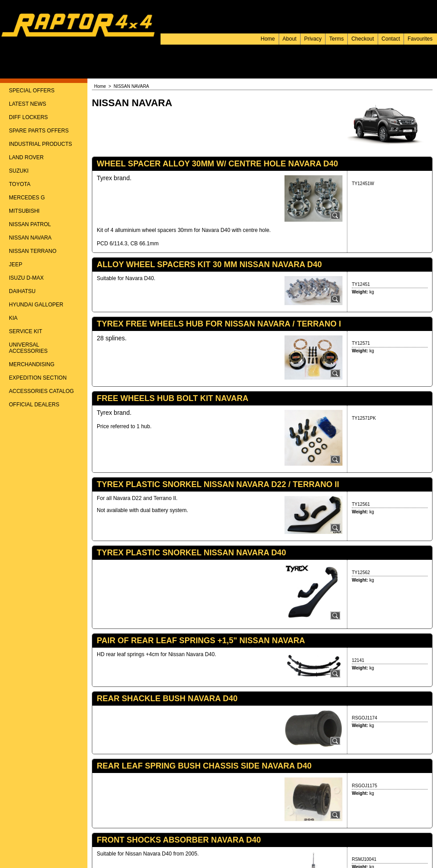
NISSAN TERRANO (33, 251)
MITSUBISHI (24, 211)
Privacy (313, 39)
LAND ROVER (26, 157)
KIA (13, 318)
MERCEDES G (27, 198)
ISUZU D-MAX (26, 278)
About (290, 39)
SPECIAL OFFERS (32, 91)
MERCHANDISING (32, 364)
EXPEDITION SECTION (38, 378)
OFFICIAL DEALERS (34, 405)
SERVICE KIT (25, 331)
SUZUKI (19, 171)
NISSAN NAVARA (30, 238)
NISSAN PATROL (30, 224)
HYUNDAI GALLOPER (36, 305)
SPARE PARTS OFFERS (39, 131)
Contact (391, 39)
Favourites (420, 39)
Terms (336, 39)
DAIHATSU (22, 291)
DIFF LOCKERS (28, 117)
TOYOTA (20, 184)
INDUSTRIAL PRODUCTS (41, 144)
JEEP (16, 265)
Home (268, 39)
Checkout (363, 39)
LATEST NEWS (28, 104)
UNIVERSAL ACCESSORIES (28, 348)
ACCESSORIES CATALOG (41, 391)
